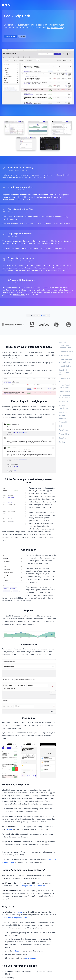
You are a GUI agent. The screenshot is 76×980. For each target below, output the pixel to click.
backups (16, 951)
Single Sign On (65, 391)
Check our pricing (39, 177)
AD (42, 248)
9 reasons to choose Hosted (65, 347)
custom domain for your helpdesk (14, 918)
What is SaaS (64, 356)
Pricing (22, 36)
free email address (63, 270)
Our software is (38, 315)
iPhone (35, 288)
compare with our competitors (33, 886)
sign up (19, 912)
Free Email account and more (64, 372)
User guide (63, 422)
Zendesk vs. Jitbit (66, 352)
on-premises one (55, 28)
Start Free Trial (11, 36)
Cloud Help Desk (66, 366)
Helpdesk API (64, 402)
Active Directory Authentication (66, 361)
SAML (56, 248)
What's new (64, 430)
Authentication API (65, 380)
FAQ (61, 426)
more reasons (30, 958)
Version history (65, 434)
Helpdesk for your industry (64, 407)
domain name (56, 197)
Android (45, 288)
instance (9, 829)
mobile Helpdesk (19, 295)
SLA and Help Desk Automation (66, 397)
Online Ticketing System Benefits (65, 386)
